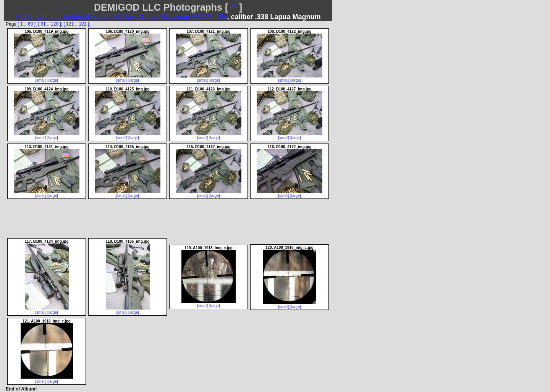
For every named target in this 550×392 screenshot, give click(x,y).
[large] (53, 80)
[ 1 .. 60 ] (27, 24)
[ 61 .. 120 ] (50, 24)
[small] (41, 80)
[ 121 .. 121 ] (76, 24)
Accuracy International (52, 17)
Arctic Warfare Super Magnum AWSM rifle (159, 17)
